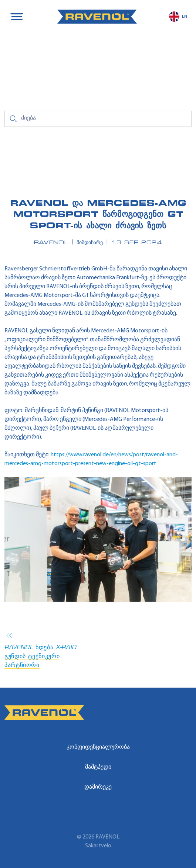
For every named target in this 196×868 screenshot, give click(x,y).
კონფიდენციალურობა (98, 747)
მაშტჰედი (98, 767)
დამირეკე (98, 787)
